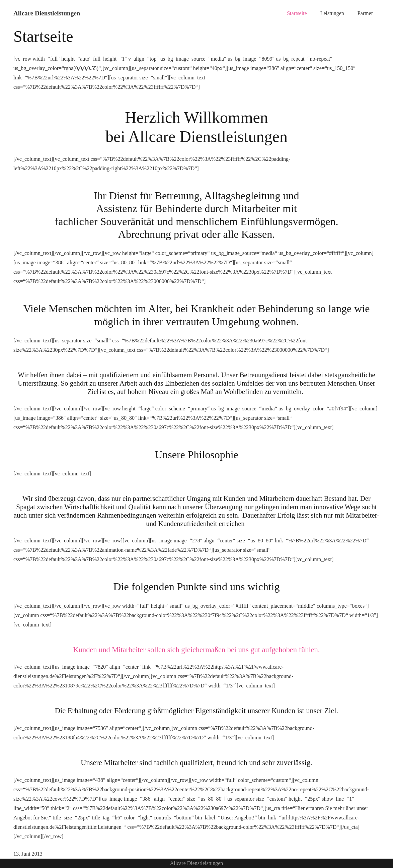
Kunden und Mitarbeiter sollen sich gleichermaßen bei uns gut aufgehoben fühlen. (197, 650)
